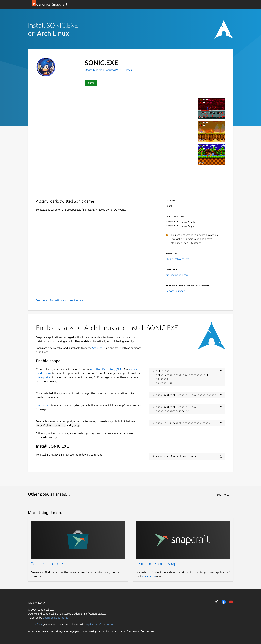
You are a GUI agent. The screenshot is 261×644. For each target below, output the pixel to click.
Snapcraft (97, 624)
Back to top (37, 603)
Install (91, 83)
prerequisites (44, 377)
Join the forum (36, 624)
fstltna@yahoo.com (177, 275)
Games (128, 70)
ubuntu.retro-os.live (177, 259)
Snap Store (99, 348)
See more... (224, 495)
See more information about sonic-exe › (59, 300)
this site (109, 624)
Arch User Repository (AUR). (107, 369)
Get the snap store (47, 564)
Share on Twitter (216, 602)
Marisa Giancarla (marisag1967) (103, 70)
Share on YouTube (231, 602)
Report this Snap (175, 291)
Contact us (147, 631)
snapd (88, 624)
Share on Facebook (224, 602)
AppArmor (44, 405)
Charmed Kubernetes (55, 618)
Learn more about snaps (157, 564)
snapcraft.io (149, 576)
